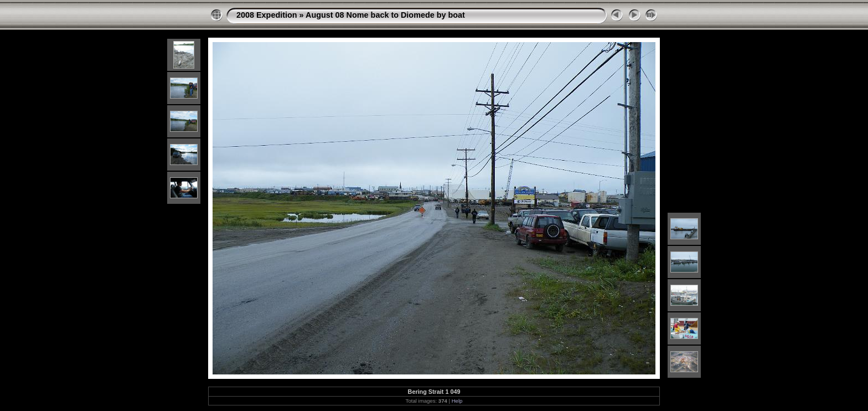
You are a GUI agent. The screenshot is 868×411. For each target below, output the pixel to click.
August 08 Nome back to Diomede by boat (385, 15)
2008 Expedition (267, 15)
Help (457, 401)
